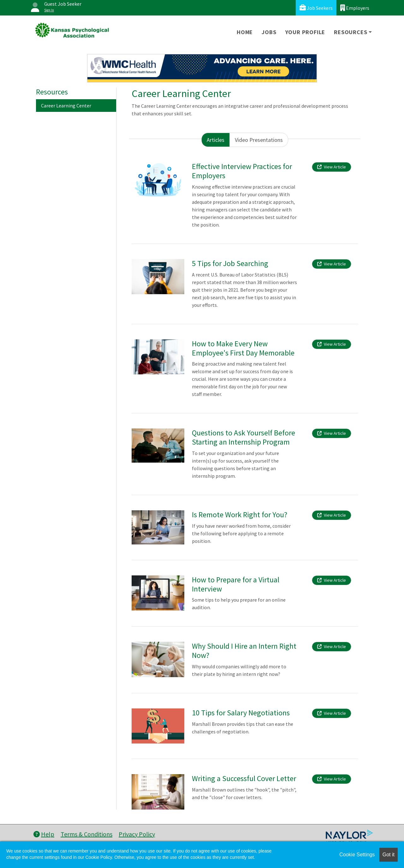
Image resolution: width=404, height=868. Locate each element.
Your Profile (305, 32)
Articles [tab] (216, 140)
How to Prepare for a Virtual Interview (236, 584)
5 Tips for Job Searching (230, 263)
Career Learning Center (66, 106)
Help (44, 834)
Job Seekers (316, 8)
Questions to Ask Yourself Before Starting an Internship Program (244, 437)
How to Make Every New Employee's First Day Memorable (243, 348)
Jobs (269, 32)
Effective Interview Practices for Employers (242, 171)
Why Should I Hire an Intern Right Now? (244, 651)
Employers (355, 8)
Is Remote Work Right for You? (240, 515)
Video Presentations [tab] (259, 140)
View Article (332, 167)
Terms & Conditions (86, 834)
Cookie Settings (357, 855)
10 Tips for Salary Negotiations (241, 713)
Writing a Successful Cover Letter (244, 778)
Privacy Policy (137, 834)
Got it (389, 855)
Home (245, 32)
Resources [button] (351, 32)
